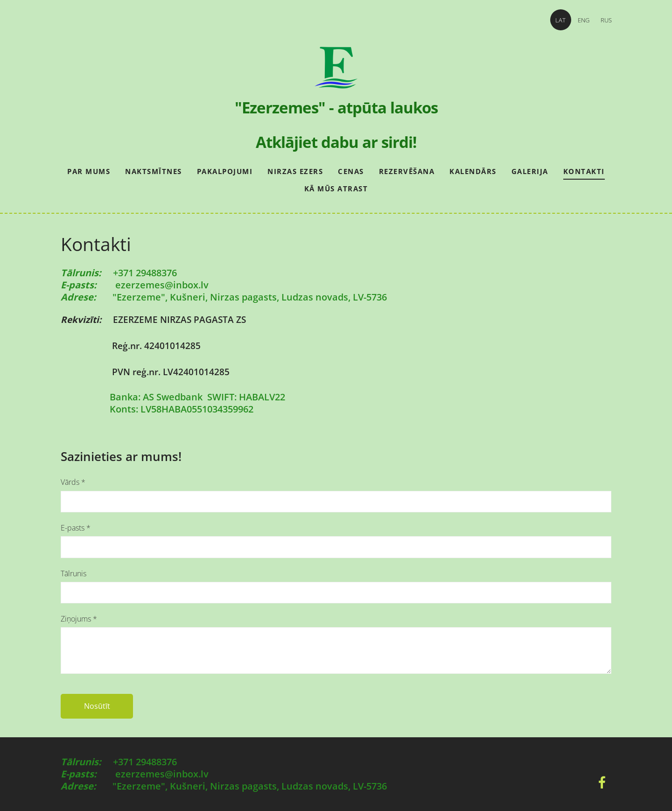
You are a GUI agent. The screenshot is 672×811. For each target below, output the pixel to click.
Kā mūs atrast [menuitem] (336, 189)
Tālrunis (73, 573)
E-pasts (76, 528)
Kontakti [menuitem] (584, 171)
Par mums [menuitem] (89, 171)
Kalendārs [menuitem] (473, 171)
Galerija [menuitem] (530, 171)
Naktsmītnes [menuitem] (154, 171)
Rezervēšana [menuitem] (407, 171)
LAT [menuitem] (555, 20)
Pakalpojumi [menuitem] (225, 171)
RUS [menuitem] (601, 20)
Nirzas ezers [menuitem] (295, 171)
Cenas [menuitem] (351, 171)
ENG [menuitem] (578, 20)
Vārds (73, 482)
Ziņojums (79, 619)
